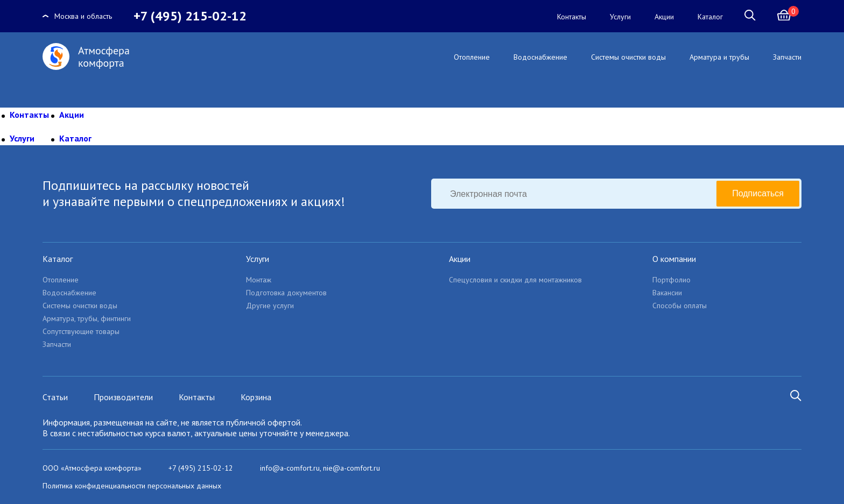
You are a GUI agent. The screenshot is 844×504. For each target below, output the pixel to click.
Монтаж (259, 280)
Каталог (710, 17)
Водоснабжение (540, 57)
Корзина (256, 397)
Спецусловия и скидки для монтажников (515, 280)
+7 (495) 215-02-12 (190, 16)
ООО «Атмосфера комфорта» (92, 468)
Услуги (620, 17)
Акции (664, 17)
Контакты (572, 17)
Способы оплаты (680, 306)
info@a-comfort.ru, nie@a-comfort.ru (320, 468)
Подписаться (758, 193)
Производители (123, 397)
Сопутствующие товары (81, 331)
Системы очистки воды (628, 57)
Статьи (55, 397)
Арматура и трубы (719, 57)
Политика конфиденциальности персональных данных (132, 486)
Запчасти (787, 57)
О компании (674, 259)
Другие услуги (270, 306)
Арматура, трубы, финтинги (87, 318)
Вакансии (667, 293)
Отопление (472, 57)
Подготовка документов (286, 293)
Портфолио (671, 280)
